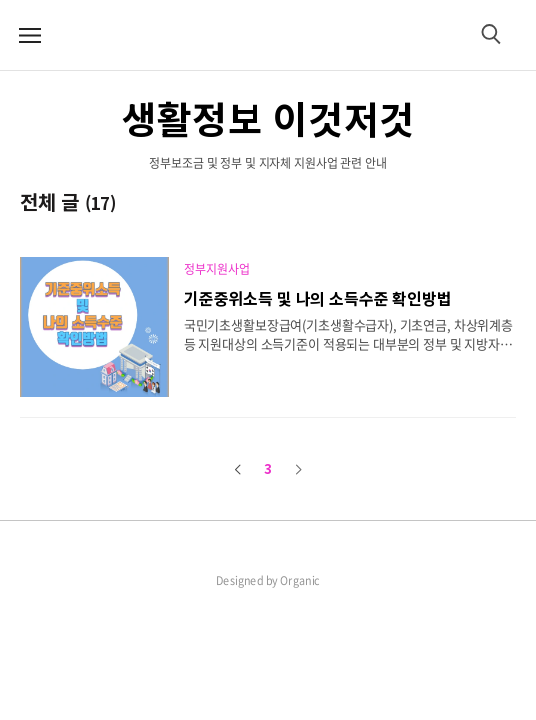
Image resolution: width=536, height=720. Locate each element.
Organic (300, 580)
